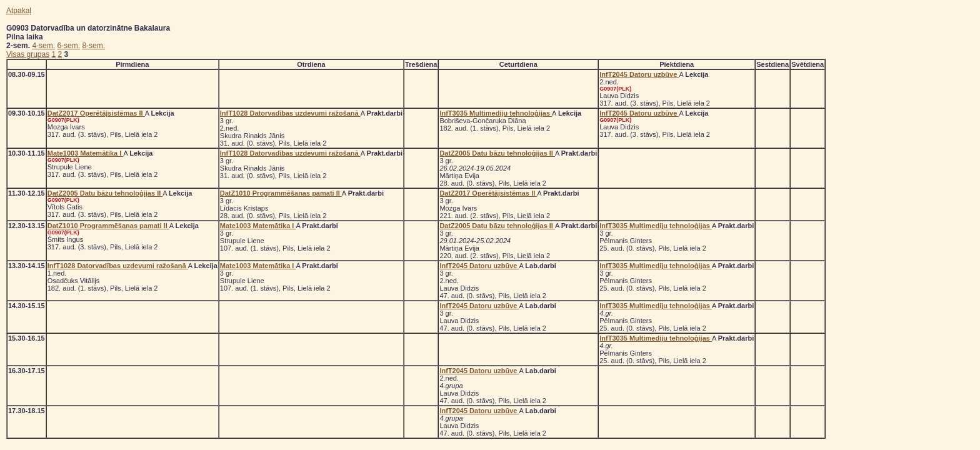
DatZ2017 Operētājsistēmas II (96, 113)
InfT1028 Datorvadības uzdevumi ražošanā (290, 113)
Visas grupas (28, 54)
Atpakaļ (19, 11)
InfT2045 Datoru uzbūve (639, 74)
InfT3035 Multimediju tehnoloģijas (496, 113)
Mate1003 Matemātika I (86, 153)
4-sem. (43, 46)
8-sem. (93, 46)
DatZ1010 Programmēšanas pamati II (281, 193)
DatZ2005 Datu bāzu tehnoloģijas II (497, 153)
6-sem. (68, 46)
